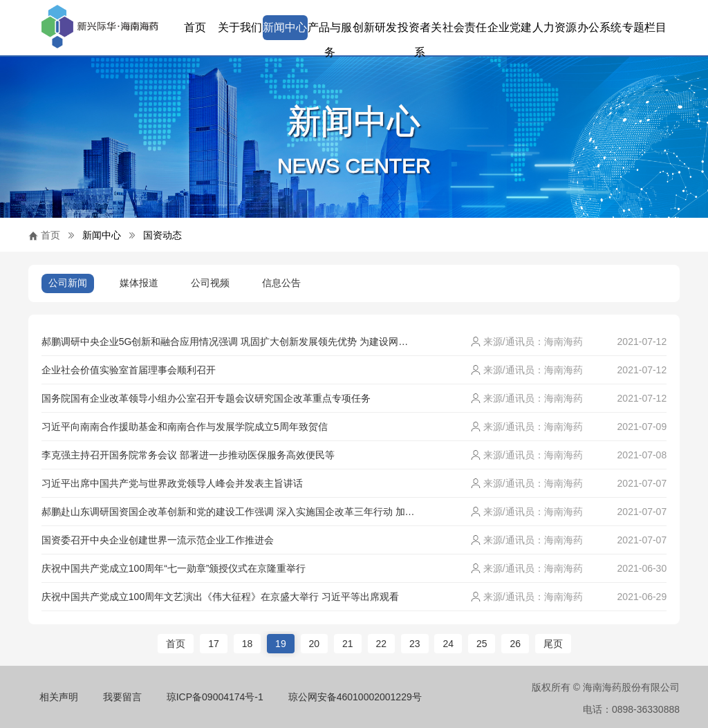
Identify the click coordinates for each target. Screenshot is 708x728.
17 (214, 644)
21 (348, 644)
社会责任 (465, 27)
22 (382, 644)
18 (248, 644)
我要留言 (122, 697)
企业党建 (510, 27)
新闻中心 (285, 27)
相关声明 (59, 697)
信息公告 (281, 283)
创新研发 (375, 27)
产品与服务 (330, 31)
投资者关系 (420, 31)
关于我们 (240, 27)
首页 (195, 27)
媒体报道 (139, 283)
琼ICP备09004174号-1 (215, 697)
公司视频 (210, 283)
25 (482, 644)
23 (415, 644)
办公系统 (599, 27)
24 (448, 644)
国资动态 (162, 235)
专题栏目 (644, 27)
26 (515, 644)
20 (315, 644)
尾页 (553, 644)
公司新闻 (68, 283)
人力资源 (555, 27)
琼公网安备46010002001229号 (355, 697)
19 (281, 644)
